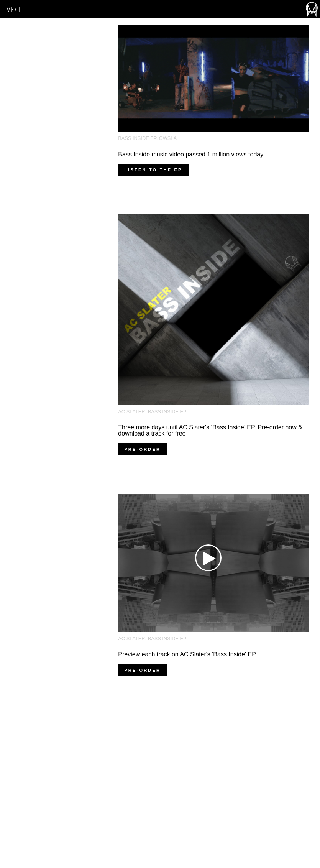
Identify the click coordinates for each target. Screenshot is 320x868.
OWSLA (168, 138)
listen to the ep (153, 170)
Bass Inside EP (137, 138)
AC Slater (131, 412)
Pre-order (142, 449)
